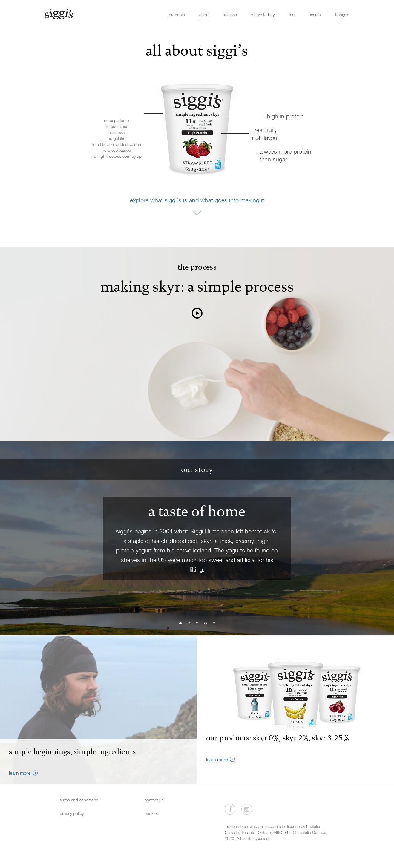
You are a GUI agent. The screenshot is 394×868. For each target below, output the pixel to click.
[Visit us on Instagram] (247, 809)
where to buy (263, 14)
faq (292, 14)
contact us (154, 800)
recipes (230, 14)
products (177, 14)
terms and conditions (79, 800)
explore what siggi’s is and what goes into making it (197, 200)
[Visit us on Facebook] (230, 809)
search (315, 14)
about (204, 14)
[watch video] (197, 313)
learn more (20, 773)
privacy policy (72, 813)
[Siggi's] (59, 14)
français (342, 14)
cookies (152, 813)
